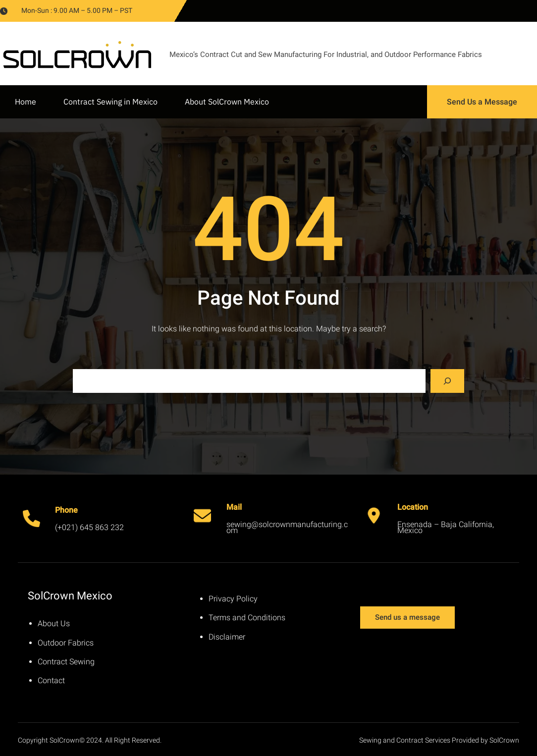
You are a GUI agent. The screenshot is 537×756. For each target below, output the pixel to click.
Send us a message (407, 617)
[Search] (447, 381)
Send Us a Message (482, 102)
